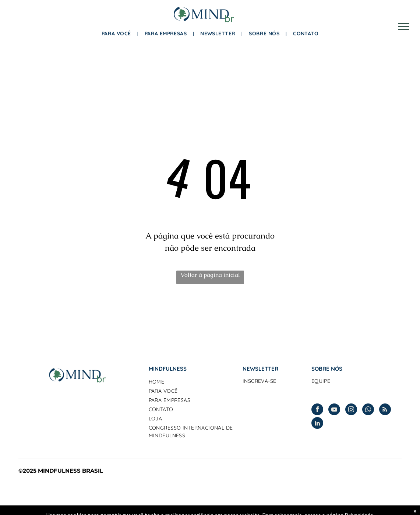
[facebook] (317, 410)
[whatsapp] (368, 410)
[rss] (385, 410)
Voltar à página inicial (210, 275)
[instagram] (351, 410)
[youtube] (334, 410)
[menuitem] (118, 34)
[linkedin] (317, 424)
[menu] (404, 27)
